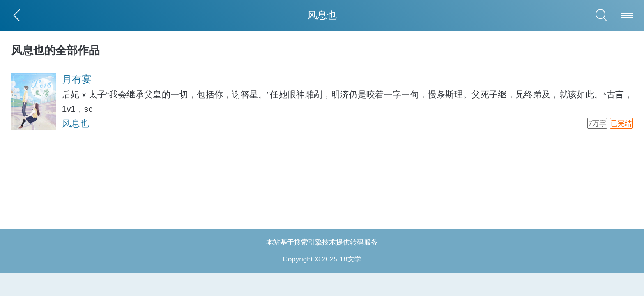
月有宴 (77, 79)
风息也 (76, 124)
